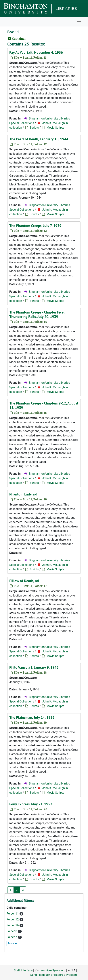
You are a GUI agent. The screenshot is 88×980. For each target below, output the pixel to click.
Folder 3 (12, 931)
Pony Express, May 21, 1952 (31, 804)
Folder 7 (12, 937)
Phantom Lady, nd (23, 494)
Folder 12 (13, 919)
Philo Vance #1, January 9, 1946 (34, 667)
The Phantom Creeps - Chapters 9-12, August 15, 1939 (44, 405)
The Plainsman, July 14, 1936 (32, 717)
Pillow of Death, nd (24, 581)
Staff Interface (23, 970)
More (13, 943)
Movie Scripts (55, 128)
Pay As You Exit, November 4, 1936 (36, 52)
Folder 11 (13, 914)
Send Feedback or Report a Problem (54, 975)
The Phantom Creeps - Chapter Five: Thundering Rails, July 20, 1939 (37, 314)
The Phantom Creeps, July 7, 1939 (35, 226)
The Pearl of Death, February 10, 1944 (39, 139)
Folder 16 (13, 925)
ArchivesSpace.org (53, 970)
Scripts (34, 128)
